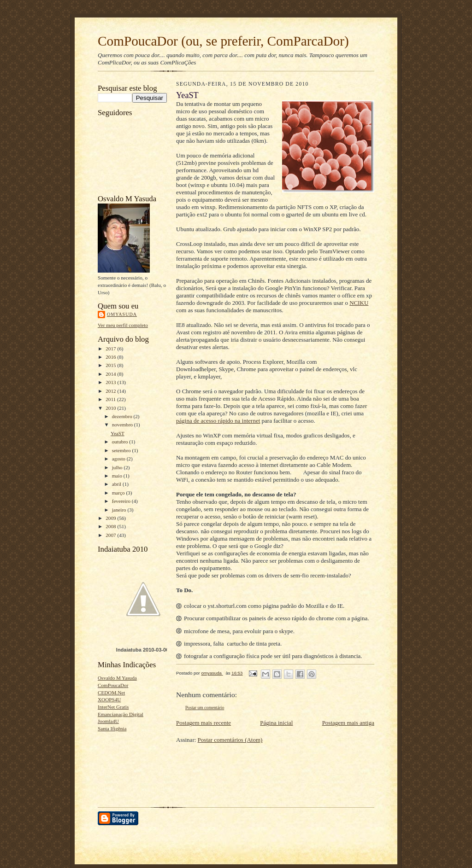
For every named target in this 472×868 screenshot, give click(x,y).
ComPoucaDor (113, 685)
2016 (111, 357)
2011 (111, 399)
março (119, 493)
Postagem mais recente (204, 723)
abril (117, 484)
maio (118, 476)
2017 (111, 349)
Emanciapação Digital (121, 714)
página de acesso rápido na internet (218, 421)
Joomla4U (108, 721)
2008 (111, 526)
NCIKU (359, 303)
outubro (121, 442)
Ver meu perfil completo (123, 325)
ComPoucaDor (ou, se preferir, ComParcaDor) (223, 41)
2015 (111, 365)
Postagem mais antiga (348, 723)
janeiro (120, 510)
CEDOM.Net (111, 693)
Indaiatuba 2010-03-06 (142, 650)
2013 (111, 382)
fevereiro (122, 501)
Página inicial (276, 723)
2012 (111, 391)
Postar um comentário (205, 708)
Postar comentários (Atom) (230, 740)
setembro (122, 450)
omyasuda (122, 314)
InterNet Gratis (113, 707)
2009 (111, 518)
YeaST (118, 433)
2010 (111, 408)
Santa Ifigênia (112, 728)
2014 (111, 374)
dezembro (123, 416)
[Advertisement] (127, 766)
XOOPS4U (109, 699)
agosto (119, 459)
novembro (123, 425)
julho (118, 467)
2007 (111, 535)
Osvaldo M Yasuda (117, 678)
